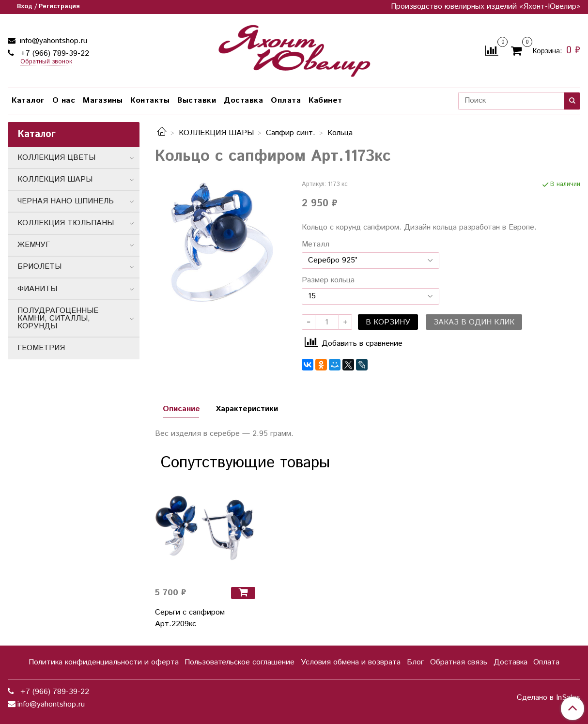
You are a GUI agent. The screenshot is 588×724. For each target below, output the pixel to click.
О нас (64, 100)
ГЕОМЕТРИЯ (41, 348)
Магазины (103, 100)
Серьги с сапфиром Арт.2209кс (190, 618)
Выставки (197, 100)
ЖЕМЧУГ (34, 245)
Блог (415, 662)
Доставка (243, 100)
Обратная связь (459, 662)
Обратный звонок (46, 62)
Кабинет (325, 100)
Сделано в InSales (549, 698)
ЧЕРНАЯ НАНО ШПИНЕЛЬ (66, 201)
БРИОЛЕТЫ (39, 267)
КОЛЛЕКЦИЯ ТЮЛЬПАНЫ (66, 223)
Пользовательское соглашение (240, 662)
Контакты (150, 100)
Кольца (340, 133)
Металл (316, 245)
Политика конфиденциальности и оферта (104, 662)
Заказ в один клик (474, 322)
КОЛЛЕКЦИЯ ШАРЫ (216, 133)
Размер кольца (328, 280)
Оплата (286, 100)
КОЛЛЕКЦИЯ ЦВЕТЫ (56, 158)
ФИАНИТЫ (37, 289)
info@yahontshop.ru (52, 41)
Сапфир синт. (291, 133)
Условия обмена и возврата (351, 662)
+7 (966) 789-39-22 (54, 54)
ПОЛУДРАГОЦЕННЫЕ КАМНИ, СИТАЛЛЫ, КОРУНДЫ (58, 318)
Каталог (28, 100)
